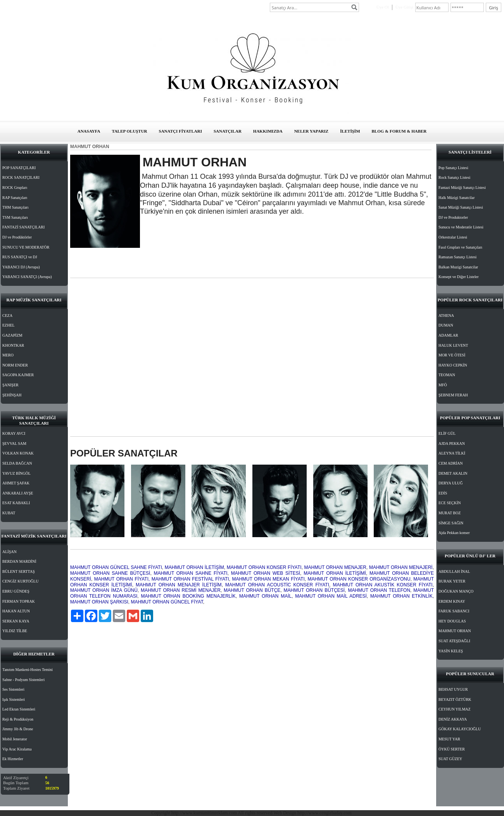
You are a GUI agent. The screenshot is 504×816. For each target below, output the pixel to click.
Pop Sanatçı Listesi (453, 168)
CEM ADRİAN (451, 463)
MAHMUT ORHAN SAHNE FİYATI (191, 573)
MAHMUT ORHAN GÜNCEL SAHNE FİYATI (116, 567)
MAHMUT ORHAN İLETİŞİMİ (335, 573)
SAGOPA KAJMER (18, 375)
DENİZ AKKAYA (453, 719)
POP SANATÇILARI (19, 168)
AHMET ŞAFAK (16, 483)
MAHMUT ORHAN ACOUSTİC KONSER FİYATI (277, 585)
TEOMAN (447, 375)
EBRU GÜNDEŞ (16, 591)
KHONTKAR (13, 345)
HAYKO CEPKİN (453, 365)
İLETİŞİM (350, 131)
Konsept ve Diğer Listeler (459, 277)
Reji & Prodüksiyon (18, 719)
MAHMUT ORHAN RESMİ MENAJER (181, 590)
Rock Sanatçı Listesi (454, 177)
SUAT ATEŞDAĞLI (454, 641)
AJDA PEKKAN (452, 443)
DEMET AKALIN (453, 473)
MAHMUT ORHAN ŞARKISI (99, 602)
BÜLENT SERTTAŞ (19, 571)
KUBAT (9, 513)
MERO (8, 355)
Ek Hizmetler (13, 759)
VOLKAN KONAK (18, 453)
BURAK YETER (452, 581)
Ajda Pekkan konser (454, 533)
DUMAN (446, 325)
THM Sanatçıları (15, 207)
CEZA (7, 316)
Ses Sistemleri (13, 689)
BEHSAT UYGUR (453, 689)
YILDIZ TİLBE (15, 631)
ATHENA (446, 316)
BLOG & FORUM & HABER (399, 131)
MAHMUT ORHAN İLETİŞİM (194, 567)
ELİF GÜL (447, 433)
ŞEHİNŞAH (12, 395)
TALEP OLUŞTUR (129, 131)
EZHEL (9, 325)
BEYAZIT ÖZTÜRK (455, 699)
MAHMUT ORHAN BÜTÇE (252, 590)
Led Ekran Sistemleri (19, 709)
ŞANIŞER (10, 385)
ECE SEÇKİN (450, 503)
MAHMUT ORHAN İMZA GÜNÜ (104, 590)
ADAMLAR (448, 335)
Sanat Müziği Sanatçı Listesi (461, 207)
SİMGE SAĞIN (451, 523)
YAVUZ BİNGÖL (16, 473)
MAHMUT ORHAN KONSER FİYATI (264, 567)
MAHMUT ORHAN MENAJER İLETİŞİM (179, 585)
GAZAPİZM (12, 335)
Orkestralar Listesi (453, 237)
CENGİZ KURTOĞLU (20, 581)
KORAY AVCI (14, 433)
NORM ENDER (15, 365)
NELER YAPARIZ (312, 131)
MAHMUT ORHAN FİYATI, (122, 579)
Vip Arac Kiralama (17, 749)
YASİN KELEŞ (451, 651)
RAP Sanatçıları (15, 198)
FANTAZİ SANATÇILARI (23, 227)
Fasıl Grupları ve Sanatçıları (460, 247)
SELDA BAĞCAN (17, 463)
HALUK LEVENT (453, 345)
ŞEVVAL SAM (14, 443)
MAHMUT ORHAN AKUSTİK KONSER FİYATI (382, 585)
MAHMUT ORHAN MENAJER (335, 567)
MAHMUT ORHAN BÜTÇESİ (314, 590)
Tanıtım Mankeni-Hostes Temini (28, 670)
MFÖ (443, 385)
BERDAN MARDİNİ (19, 561)
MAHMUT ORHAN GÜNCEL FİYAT (167, 602)
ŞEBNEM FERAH (453, 395)
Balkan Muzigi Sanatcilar (458, 267)
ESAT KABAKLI (16, 503)
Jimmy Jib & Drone (18, 729)
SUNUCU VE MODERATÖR (26, 247)
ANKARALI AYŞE (18, 493)
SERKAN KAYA (16, 621)
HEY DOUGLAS (452, 621)
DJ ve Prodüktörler (17, 237)
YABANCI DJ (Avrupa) (21, 267)
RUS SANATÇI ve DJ (20, 257)
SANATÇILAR (228, 131)
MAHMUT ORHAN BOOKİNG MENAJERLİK (188, 596)
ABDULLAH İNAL (454, 571)
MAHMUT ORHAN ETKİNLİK (401, 596)
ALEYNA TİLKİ (452, 453)
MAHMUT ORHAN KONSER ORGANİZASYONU (359, 579)
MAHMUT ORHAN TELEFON (379, 590)
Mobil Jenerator (15, 739)
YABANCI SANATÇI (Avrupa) (27, 277)
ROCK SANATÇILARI (21, 177)
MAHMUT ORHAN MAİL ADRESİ (331, 596)
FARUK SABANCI (454, 611)
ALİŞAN (9, 552)
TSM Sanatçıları (15, 217)
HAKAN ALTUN (16, 611)
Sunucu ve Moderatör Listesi (461, 227)
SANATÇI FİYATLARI (180, 131)
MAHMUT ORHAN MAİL (265, 596)
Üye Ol (383, 7)
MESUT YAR (449, 739)
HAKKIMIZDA (268, 131)
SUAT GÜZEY (450, 759)
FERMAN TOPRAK (19, 601)
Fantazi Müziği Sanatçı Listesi (462, 188)
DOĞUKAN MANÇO (456, 591)
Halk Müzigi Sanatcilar (457, 198)
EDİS (443, 493)
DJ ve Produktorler (453, 217)
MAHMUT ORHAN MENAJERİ (401, 567)
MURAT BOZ (450, 513)
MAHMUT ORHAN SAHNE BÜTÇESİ (110, 573)
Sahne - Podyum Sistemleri (23, 680)
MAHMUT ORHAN (455, 631)
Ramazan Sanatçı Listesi (457, 257)
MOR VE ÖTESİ (452, 355)
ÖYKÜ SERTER (452, 749)
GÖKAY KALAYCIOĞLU (460, 729)
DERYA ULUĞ (451, 483)
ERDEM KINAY (452, 601)
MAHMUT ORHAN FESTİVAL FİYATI (190, 579)
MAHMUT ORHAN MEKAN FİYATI (268, 579)
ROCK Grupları (15, 188)
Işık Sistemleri (14, 699)
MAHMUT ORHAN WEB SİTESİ (266, 573)
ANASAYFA (89, 131)
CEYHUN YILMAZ (455, 709)
